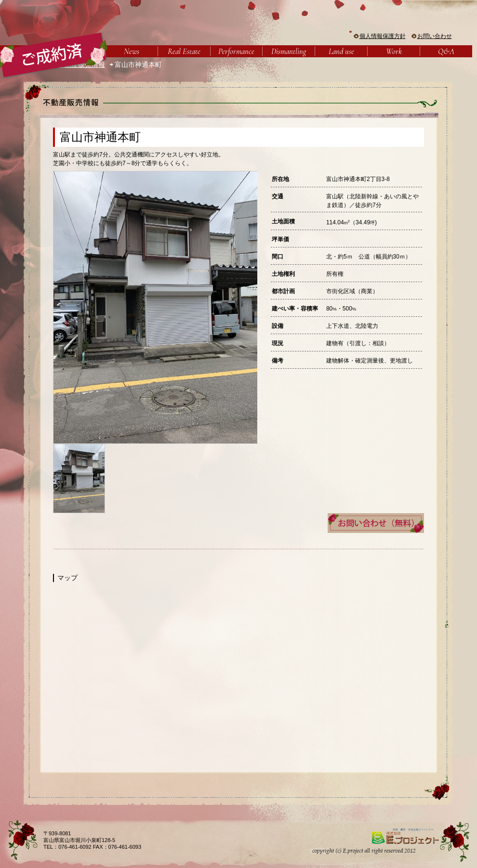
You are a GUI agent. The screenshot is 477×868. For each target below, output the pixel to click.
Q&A (446, 51)
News (132, 51)
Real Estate (184, 51)
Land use (341, 51)
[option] (155, 307)
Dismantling (289, 51)
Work (394, 51)
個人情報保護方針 (383, 36)
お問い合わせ (435, 36)
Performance (236, 51)
